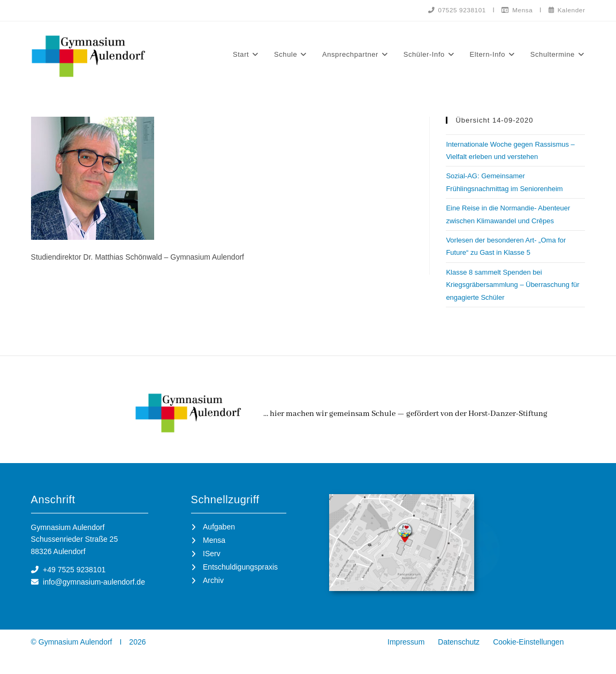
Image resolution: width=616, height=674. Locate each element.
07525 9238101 (454, 10)
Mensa (515, 10)
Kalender (566, 10)
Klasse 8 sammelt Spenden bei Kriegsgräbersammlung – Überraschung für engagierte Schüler (512, 285)
